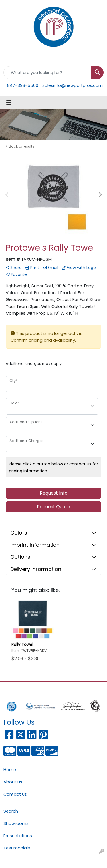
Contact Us (15, 794)
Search (11, 811)
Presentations (18, 836)
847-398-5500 (23, 85)
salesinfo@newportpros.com (72, 85)
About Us (13, 782)
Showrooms (16, 823)
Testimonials (17, 848)
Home (10, 770)
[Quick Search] (48, 73)
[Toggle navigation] (9, 103)
